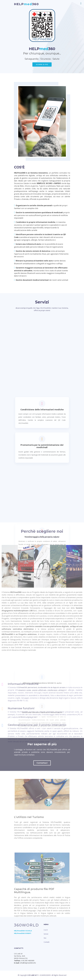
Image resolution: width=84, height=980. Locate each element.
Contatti (47, 942)
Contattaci (42, 779)
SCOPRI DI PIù (42, 64)
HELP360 (26, 4)
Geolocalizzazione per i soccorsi (42, 748)
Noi (45, 938)
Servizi (46, 934)
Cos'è (46, 930)
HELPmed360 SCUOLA (23, 931)
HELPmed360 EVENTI (23, 933)
